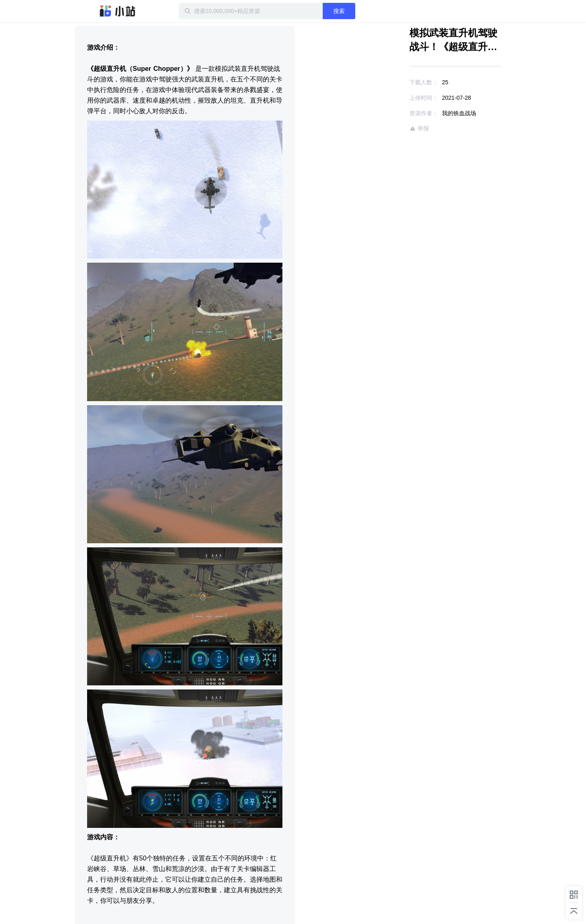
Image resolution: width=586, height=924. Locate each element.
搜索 (339, 11)
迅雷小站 (118, 11)
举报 (419, 128)
